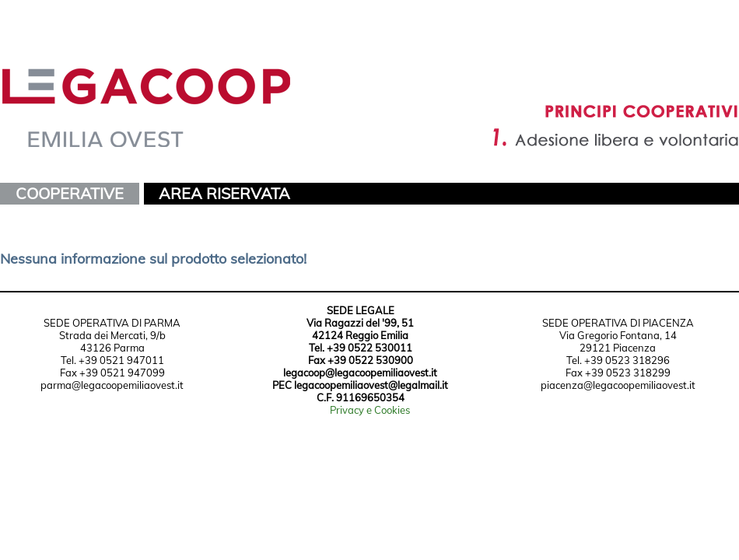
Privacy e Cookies (370, 410)
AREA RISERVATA (224, 193)
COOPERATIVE (70, 193)
